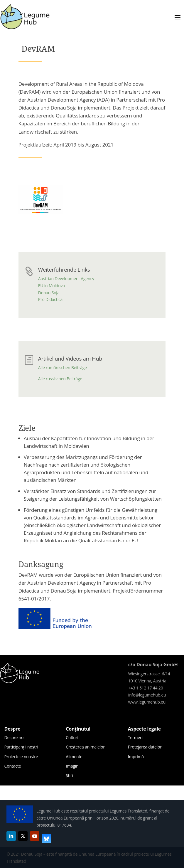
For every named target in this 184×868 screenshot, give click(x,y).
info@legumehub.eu (147, 695)
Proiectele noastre (21, 757)
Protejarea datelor (145, 747)
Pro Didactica (50, 299)
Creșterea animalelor (85, 747)
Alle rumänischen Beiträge (63, 367)
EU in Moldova (52, 286)
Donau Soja (49, 293)
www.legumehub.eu (147, 702)
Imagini (73, 766)
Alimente (74, 757)
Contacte (13, 766)
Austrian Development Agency (66, 279)
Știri (69, 775)
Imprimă (136, 757)
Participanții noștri (21, 747)
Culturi (72, 737)
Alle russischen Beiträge (60, 379)
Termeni (136, 737)
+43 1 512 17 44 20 (146, 688)
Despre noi (15, 737)
